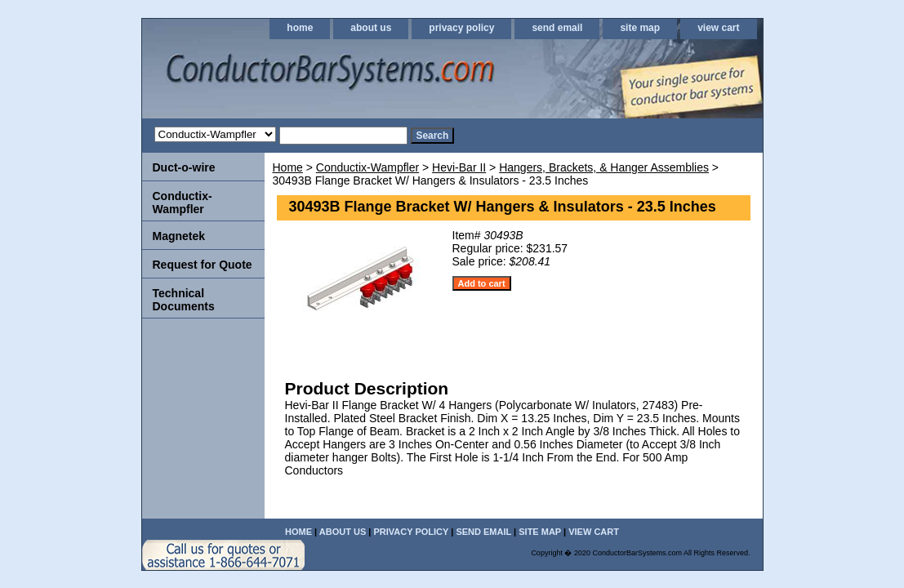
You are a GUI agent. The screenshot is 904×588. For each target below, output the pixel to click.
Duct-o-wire (184, 167)
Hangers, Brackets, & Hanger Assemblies (604, 167)
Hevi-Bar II (459, 167)
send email (557, 28)
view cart (718, 28)
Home (288, 167)
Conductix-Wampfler (367, 167)
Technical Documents (184, 300)
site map (640, 28)
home (300, 28)
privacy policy (461, 28)
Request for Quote (203, 265)
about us (371, 28)
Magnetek (179, 236)
